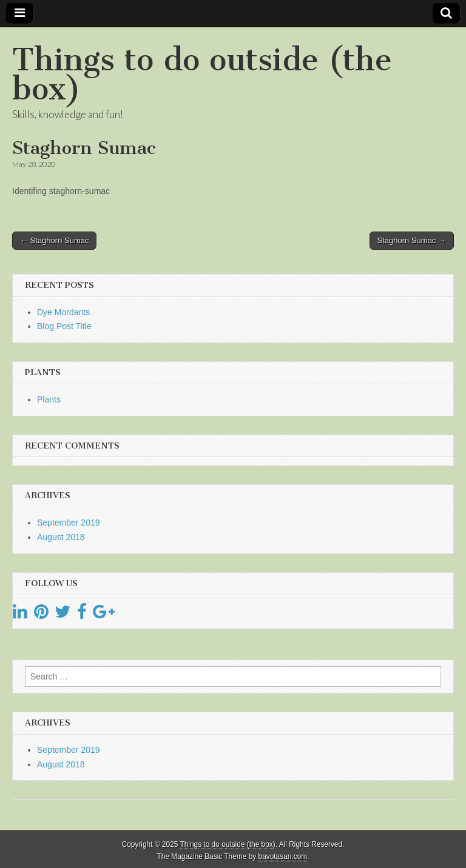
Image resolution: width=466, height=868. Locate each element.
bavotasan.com (283, 856)
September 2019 (69, 522)
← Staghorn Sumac (54, 240)
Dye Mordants (63, 312)
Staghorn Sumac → (412, 240)
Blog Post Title (64, 326)
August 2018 (61, 537)
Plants (49, 399)
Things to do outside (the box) (202, 74)
